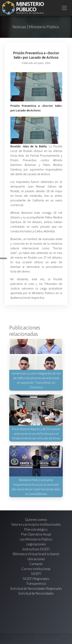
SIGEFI (36, 574)
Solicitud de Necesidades (36, 593)
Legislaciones (36, 544)
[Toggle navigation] (64, 8)
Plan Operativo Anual (36, 534)
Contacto (36, 564)
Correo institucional (36, 569)
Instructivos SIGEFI (36, 549)
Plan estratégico (36, 529)
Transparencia (36, 583)
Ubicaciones (36, 559)
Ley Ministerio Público (36, 539)
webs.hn (54, 639)
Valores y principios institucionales (36, 524)
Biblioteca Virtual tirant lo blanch (36, 554)
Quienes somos (36, 520)
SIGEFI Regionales (36, 579)
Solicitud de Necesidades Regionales (36, 588)
